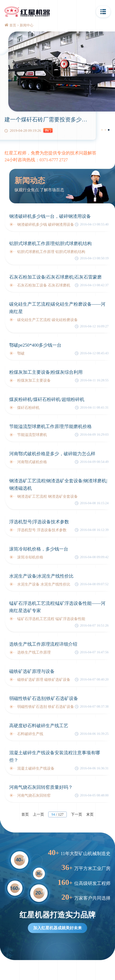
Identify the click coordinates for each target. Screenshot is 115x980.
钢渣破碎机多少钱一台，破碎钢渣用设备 (50, 216)
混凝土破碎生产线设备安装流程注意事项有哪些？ (55, 756)
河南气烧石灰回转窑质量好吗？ (41, 787)
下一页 (77, 814)
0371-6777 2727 (54, 160)
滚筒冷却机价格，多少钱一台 (39, 549)
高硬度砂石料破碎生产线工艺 (39, 726)
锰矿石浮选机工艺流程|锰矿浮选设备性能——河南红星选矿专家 (57, 607)
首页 (13, 25)
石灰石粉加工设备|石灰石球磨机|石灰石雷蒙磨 (55, 277)
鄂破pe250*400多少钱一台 (35, 345)
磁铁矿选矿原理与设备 (32, 671)
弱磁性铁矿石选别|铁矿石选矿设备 (44, 698)
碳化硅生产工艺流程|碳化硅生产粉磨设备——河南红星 (57, 308)
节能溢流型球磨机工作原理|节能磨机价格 (51, 426)
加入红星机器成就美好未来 (57, 928)
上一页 (38, 814)
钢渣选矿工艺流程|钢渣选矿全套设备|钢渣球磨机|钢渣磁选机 (58, 484)
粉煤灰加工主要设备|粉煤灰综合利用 (46, 372)
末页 (90, 814)
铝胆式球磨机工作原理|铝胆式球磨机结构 (51, 244)
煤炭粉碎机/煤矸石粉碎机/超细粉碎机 (47, 399)
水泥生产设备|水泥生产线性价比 (41, 576)
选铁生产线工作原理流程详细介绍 (43, 644)
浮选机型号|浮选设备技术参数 (39, 522)
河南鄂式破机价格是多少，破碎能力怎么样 (52, 454)
